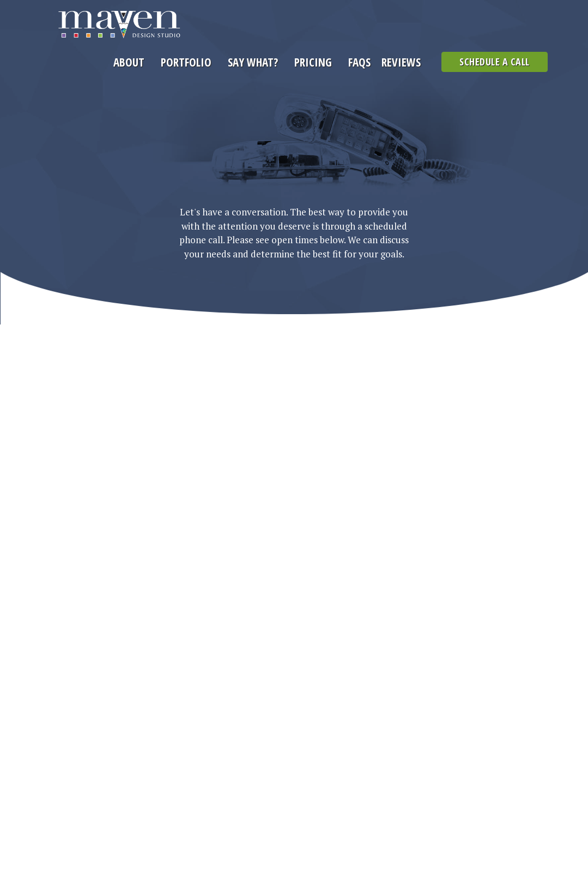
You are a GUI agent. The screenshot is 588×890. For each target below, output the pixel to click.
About (129, 62)
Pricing (313, 62)
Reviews (401, 62)
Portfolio (186, 62)
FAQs (359, 62)
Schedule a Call (495, 62)
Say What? (253, 62)
